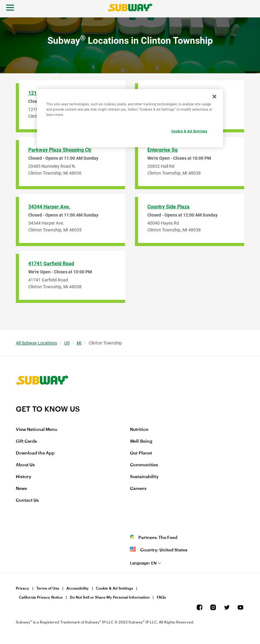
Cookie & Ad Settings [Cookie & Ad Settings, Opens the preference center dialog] (189, 131)
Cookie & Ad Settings (114, 588)
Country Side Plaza (168, 207)
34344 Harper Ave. (49, 207)
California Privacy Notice (41, 597)
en (143, 563)
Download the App (35, 453)
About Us (25, 465)
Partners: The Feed (158, 538)
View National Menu (36, 430)
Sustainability (144, 477)
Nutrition (139, 430)
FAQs (161, 597)
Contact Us (27, 500)
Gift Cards (26, 441)
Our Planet (141, 453)
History (24, 477)
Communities (144, 465)
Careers (138, 489)
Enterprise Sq (162, 150)
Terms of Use (48, 588)
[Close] (214, 97)
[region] (130, 118)
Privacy (22, 588)
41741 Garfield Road (51, 264)
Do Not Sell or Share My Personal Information (110, 597)
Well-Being (141, 441)
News (21, 489)
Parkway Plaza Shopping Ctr (60, 150)
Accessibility (78, 588)
